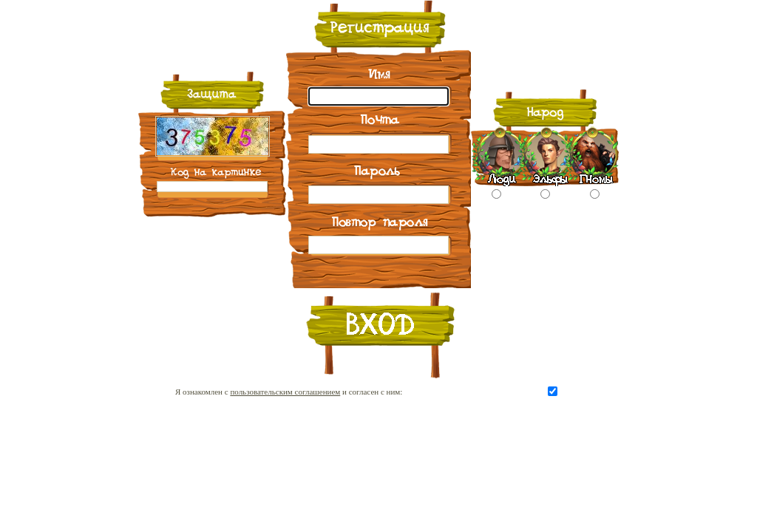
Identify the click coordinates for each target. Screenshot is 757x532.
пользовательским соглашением (285, 392)
